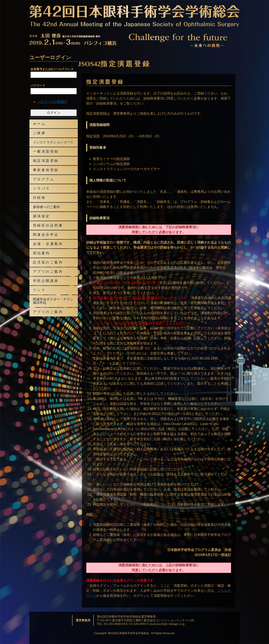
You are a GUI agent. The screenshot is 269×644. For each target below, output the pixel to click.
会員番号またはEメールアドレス (52, 69)
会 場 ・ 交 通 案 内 (48, 244)
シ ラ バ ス (41, 188)
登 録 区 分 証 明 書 (48, 225)
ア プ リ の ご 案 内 (48, 272)
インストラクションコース (53, 142)
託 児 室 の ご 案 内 (48, 262)
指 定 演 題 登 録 (45, 161)
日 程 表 (39, 198)
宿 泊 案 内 (41, 253)
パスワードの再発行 (52, 102)
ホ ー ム (39, 124)
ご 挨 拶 (39, 133)
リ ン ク (39, 290)
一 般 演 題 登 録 (45, 151)
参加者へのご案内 (46, 207)
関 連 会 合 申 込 (45, 235)
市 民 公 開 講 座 (45, 281)
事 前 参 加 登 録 (45, 170)
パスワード (38, 85)
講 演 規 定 (41, 216)
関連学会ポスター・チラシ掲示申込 (53, 301)
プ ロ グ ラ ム (43, 179)
